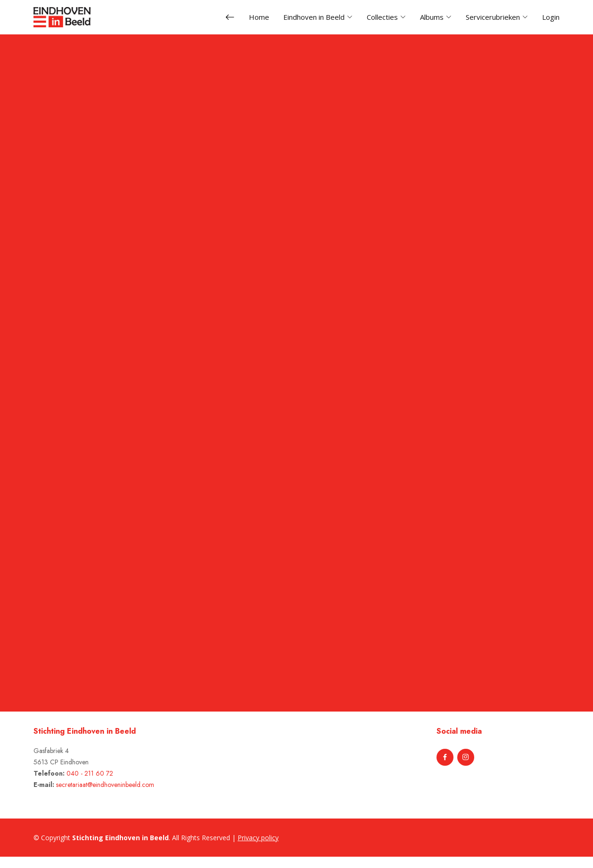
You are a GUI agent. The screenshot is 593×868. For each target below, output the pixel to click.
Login (551, 17)
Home (259, 17)
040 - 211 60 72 (90, 773)
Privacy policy (258, 838)
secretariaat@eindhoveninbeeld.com (105, 785)
